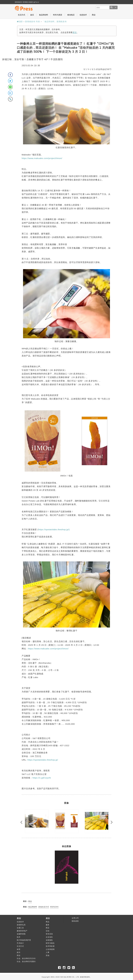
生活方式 (22, 15)
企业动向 (49, 937)
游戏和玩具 (21, 925)
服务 (48, 925)
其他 (48, 955)
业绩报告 (49, 940)
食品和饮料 (44, 15)
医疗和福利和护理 (24, 940)
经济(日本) (54, 907)
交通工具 (20, 928)
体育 (19, 949)
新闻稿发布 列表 (33, 21)
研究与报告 (50, 943)
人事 (48, 952)
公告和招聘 (50, 949)
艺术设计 (20, 943)
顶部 (20, 21)
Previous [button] (22, 822)
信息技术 (83, 15)
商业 (94, 15)
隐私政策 (75, 921)
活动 (48, 931)
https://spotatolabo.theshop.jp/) (54, 529)
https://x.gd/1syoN (42, 778)
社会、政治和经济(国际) (26, 961)
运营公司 (75, 918)
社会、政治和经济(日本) (26, 958)
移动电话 (71, 15)
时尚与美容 (58, 15)
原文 (75, 32)
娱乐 (32, 15)
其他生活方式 (44, 907)
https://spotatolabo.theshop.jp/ (43, 760)
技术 (19, 937)
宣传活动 (49, 934)
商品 (30, 901)
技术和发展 (50, 946)
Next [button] (111, 822)
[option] (37, 821)
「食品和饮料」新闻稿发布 (54, 21)
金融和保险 (21, 934)
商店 (48, 928)
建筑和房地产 (22, 931)
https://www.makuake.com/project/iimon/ (42, 158)
